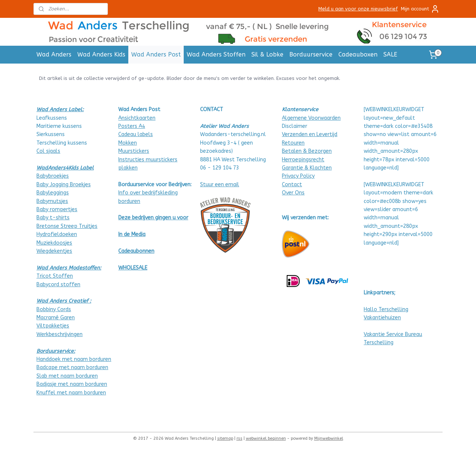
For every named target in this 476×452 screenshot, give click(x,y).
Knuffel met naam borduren (71, 393)
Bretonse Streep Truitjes (67, 226)
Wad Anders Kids (101, 54)
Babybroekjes (53, 176)
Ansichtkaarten (137, 118)
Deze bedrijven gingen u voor (153, 218)
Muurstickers (134, 151)
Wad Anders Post (156, 54)
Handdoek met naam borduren (74, 359)
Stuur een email (220, 185)
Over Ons (293, 193)
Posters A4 (132, 126)
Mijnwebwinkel (329, 438)
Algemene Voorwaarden (311, 118)
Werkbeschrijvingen (59, 334)
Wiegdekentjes (54, 251)
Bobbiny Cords (54, 309)
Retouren (293, 143)
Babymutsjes (52, 201)
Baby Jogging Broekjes (64, 185)
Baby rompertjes (57, 209)
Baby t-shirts (53, 218)
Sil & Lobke (267, 54)
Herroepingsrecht (303, 160)
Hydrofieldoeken (57, 234)
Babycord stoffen (58, 285)
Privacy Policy (298, 176)
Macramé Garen (56, 318)
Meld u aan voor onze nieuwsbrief (358, 9)
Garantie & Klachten (307, 168)
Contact (292, 185)
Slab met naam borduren (67, 376)
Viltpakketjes (53, 326)
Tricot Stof (50, 276)
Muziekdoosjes (54, 243)
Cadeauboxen (358, 54)
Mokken (128, 143)
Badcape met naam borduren (72, 367)
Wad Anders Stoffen (216, 54)
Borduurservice (311, 54)
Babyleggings (53, 193)
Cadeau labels (136, 134)
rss (239, 438)
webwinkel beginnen (266, 438)
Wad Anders (54, 54)
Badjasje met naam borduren (72, 384)
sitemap (225, 438)
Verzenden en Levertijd (310, 134)
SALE (390, 54)
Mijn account (420, 9)
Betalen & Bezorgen (307, 151)
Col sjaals (48, 151)
